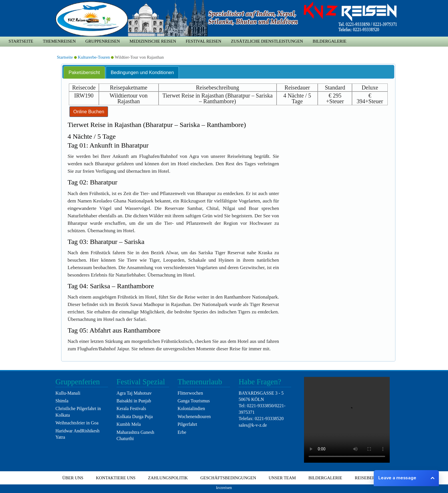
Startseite (21, 41)
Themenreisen (59, 41)
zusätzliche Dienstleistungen (267, 41)
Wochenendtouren (194, 417)
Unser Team (282, 478)
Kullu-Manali (68, 393)
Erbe (182, 432)
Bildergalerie (329, 41)
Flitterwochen (190, 393)
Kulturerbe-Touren (94, 57)
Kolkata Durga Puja (135, 417)
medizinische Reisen (153, 41)
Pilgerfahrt (187, 424)
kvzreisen (224, 488)
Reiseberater (370, 478)
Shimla (62, 401)
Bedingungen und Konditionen (142, 72)
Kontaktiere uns (116, 478)
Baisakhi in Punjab (134, 401)
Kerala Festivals (131, 408)
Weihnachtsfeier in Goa (77, 423)
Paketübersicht (84, 72)
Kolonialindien (191, 408)
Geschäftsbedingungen (228, 478)
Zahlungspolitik (168, 478)
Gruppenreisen (103, 41)
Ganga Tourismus (194, 401)
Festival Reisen (204, 41)
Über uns (73, 478)
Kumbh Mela (129, 424)
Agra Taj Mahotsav (134, 393)
